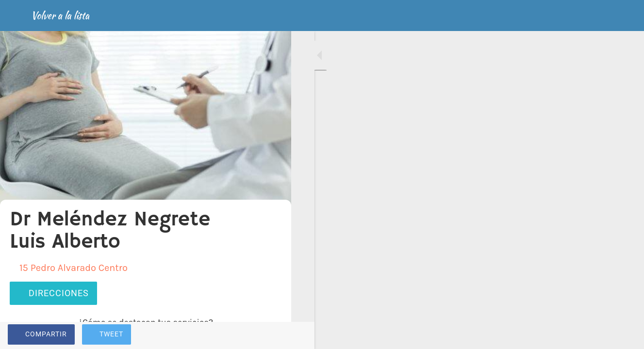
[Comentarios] (272, 335)
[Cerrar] (16, 16)
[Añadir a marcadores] (248, 335)
